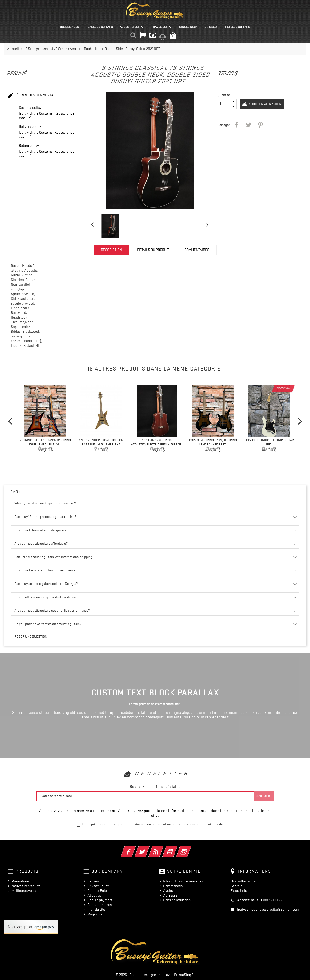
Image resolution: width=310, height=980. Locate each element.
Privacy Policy (98, 885)
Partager (236, 125)
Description (111, 250)
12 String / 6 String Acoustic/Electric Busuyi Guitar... (157, 442)
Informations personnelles (183, 880)
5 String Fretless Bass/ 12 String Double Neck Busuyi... (45, 442)
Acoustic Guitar (132, 27)
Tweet (248, 125)
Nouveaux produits (26, 885)
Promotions (21, 880)
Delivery (94, 880)
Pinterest (260, 125)
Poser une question (27, 636)
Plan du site (96, 909)
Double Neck (70, 27)
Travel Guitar (162, 27)
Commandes (173, 885)
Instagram (190, 847)
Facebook (135, 847)
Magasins (95, 913)
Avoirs (168, 890)
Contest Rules (98, 890)
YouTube (176, 847)
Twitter (149, 847)
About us (94, 894)
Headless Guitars (99, 27)
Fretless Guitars (237, 27)
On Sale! (211, 27)
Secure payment (100, 899)
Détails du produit (153, 250)
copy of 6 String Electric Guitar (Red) (269, 442)
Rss (162, 847)
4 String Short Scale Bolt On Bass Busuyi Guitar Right (101, 442)
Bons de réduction (177, 899)
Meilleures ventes (25, 890)
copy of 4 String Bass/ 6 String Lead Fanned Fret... (213, 442)
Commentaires (197, 250)
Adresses (170, 894)
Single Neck (188, 27)
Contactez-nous (100, 904)
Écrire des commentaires (34, 96)
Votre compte (184, 870)
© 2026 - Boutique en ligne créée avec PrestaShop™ (155, 974)
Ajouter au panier (266, 104)
